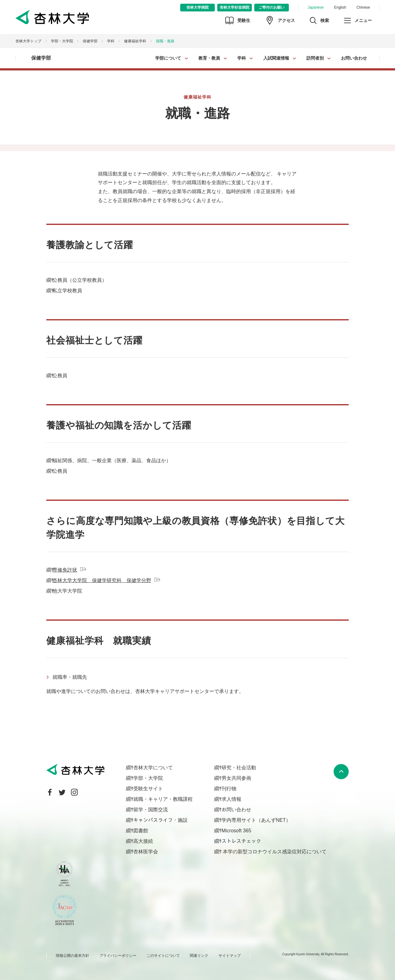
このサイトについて (163, 956)
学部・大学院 (62, 41)
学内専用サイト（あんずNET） (256, 820)
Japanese (316, 7)
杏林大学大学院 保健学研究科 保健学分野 (102, 580)
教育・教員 (209, 58)
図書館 (141, 831)
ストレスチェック (241, 841)
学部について (168, 58)
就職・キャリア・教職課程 (163, 799)
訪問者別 (315, 58)
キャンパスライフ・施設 (160, 820)
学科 (242, 58)
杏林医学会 (146, 852)
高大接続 (143, 841)
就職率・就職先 (70, 677)
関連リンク (199, 956)
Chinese (363, 7)
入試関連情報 (276, 58)
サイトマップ (230, 956)
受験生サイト (148, 789)
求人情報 (231, 799)
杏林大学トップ (28, 41)
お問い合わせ (354, 58)
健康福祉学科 (135, 41)
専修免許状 (65, 570)
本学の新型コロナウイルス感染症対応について (274, 852)
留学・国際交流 (151, 810)
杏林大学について (153, 768)
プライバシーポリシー (118, 956)
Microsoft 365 (236, 831)
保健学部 (90, 41)
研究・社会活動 (239, 768)
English (340, 7)
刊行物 (229, 789)
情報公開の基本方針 (73, 956)
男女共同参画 (236, 778)
